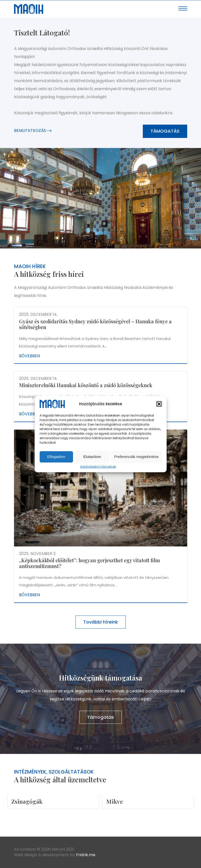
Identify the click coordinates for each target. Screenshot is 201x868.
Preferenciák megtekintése (137, 457)
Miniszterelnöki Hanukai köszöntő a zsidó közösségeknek (86, 385)
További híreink (101, 622)
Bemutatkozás (33, 131)
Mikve (115, 801)
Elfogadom (56, 457)
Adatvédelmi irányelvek (98, 467)
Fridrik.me (86, 855)
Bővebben (29, 356)
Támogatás (165, 131)
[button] (159, 404)
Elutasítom (92, 457)
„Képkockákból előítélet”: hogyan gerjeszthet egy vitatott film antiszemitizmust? (89, 563)
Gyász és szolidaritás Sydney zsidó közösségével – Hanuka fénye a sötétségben (95, 324)
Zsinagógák (27, 801)
